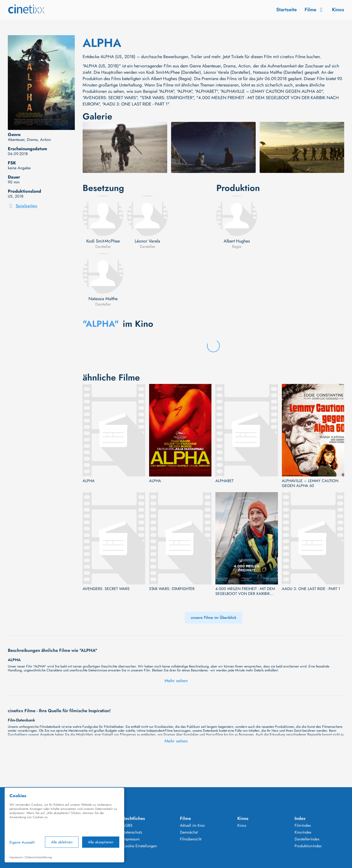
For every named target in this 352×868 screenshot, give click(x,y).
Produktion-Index (308, 846)
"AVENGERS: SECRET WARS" (110, 98)
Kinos (338, 10)
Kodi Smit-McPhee (103, 241)
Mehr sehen (176, 681)
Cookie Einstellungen (140, 846)
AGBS (127, 826)
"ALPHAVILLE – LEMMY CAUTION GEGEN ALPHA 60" (271, 91)
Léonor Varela (147, 241)
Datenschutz (132, 832)
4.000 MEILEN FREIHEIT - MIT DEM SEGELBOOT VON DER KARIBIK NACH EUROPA (245, 591)
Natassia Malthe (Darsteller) (278, 72)
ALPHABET (224, 481)
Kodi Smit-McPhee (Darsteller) (174, 72)
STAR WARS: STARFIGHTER (172, 589)
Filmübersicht (191, 839)
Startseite (286, 10)
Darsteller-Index (307, 839)
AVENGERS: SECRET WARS (106, 589)
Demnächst (189, 832)
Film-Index (303, 826)
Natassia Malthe (103, 299)
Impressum (131, 839)
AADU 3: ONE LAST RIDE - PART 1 (311, 589)
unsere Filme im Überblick (214, 618)
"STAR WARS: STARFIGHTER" (167, 98)
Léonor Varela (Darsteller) (227, 72)
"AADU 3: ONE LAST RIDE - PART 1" (135, 104)
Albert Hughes (237, 241)
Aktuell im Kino (192, 826)
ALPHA (89, 481)
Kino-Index (303, 832)
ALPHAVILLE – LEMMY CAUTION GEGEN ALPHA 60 (310, 483)
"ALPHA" (166, 91)
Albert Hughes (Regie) (171, 79)
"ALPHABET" (206, 91)
